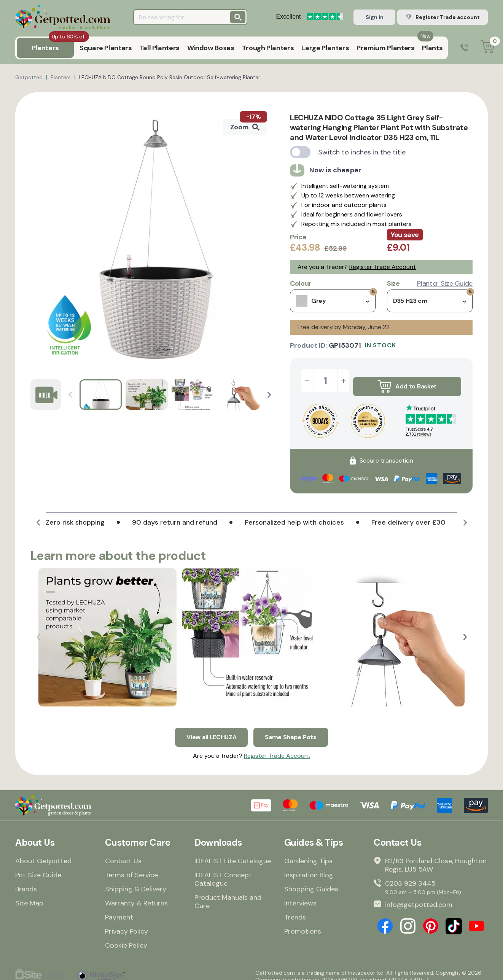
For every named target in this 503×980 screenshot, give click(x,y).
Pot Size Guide (38, 867)
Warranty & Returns (136, 896)
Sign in (375, 17)
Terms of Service (131, 867)
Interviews (300, 896)
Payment (119, 910)
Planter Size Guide (445, 283)
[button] (269, 395)
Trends (295, 910)
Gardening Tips (308, 853)
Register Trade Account (383, 267)
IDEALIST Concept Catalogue (223, 872)
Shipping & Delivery (136, 881)
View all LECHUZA (209, 728)
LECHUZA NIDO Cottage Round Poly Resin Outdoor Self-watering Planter (170, 77)
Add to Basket (407, 381)
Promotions (303, 924)
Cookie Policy (126, 938)
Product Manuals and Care (228, 894)
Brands (26, 881)
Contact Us (123, 853)
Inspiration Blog (309, 867)
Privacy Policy (127, 924)
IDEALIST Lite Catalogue (233, 853)
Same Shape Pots (294, 728)
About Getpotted (43, 853)
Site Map (29, 896)
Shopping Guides (311, 881)
